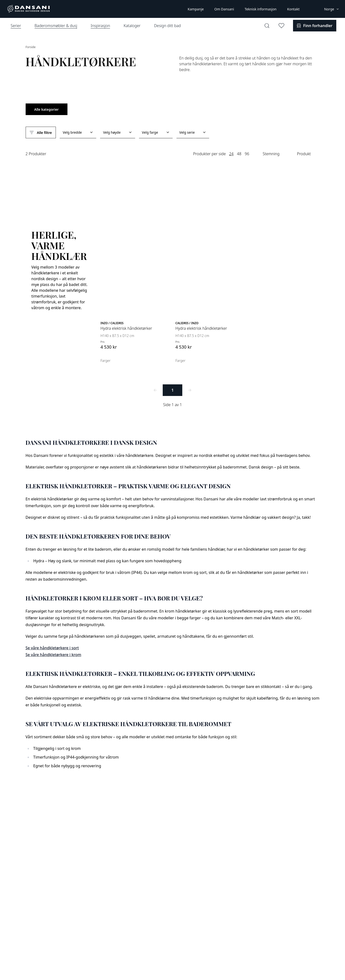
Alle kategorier (47, 109)
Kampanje (196, 9)
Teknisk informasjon (261, 9)
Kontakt (293, 9)
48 (239, 154)
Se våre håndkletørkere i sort (52, 648)
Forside (31, 47)
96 (247, 154)
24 (231, 154)
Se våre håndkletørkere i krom (53, 655)
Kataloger (132, 26)
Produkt (304, 154)
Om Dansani (224, 9)
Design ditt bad (167, 26)
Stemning (271, 154)
